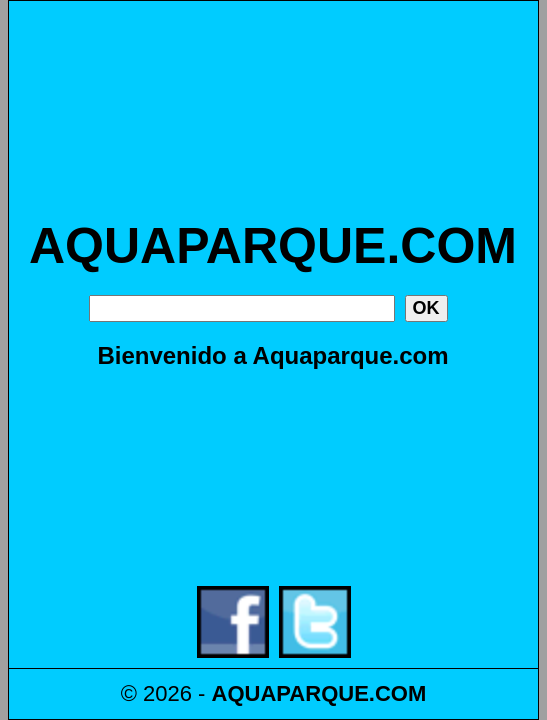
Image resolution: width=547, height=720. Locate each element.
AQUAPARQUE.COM (273, 246)
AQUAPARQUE (290, 693)
